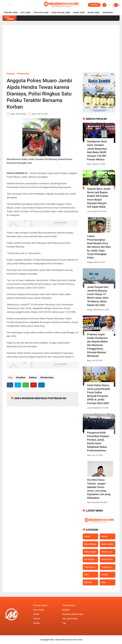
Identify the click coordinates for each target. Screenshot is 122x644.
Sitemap (94, 5)
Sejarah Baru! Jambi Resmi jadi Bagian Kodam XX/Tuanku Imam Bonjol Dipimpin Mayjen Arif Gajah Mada (99, 198)
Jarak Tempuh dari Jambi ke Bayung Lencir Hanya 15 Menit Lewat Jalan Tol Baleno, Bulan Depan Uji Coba (98, 296)
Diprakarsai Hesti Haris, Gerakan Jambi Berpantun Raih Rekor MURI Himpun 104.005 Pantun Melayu (97, 150)
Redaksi (66, 610)
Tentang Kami (69, 605)
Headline (21, 377)
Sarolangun (89, 559)
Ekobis (37, 623)
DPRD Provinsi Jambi (61, 13)
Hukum (33, 377)
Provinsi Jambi (11, 13)
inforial (105, 575)
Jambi (87, 536)
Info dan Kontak (70, 619)
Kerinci (104, 536)
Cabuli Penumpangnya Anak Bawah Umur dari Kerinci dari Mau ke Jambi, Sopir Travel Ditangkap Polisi (99, 247)
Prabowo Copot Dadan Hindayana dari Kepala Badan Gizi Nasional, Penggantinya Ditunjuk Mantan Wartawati (98, 345)
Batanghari (108, 13)
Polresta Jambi (108, 552)
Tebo (86, 575)
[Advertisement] (61, 51)
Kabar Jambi (79, 13)
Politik (36, 614)
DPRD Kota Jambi (41, 13)
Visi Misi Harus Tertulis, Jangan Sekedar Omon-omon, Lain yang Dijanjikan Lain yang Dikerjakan (99, 489)
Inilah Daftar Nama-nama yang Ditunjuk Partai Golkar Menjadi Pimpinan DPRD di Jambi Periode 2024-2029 (99, 394)
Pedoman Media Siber (73, 614)
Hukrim (37, 619)
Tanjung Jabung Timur (108, 567)
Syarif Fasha (107, 559)
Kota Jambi (26, 13)
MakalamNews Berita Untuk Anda (69, 640)
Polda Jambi (90, 552)
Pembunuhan (23, 74)
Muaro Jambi (94, 13)
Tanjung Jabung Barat (91, 567)
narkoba (88, 582)
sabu (104, 582)
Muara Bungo (90, 544)
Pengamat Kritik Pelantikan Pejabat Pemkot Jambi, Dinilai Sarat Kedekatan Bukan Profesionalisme (98, 442)
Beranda (11, 74)
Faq (64, 623)
